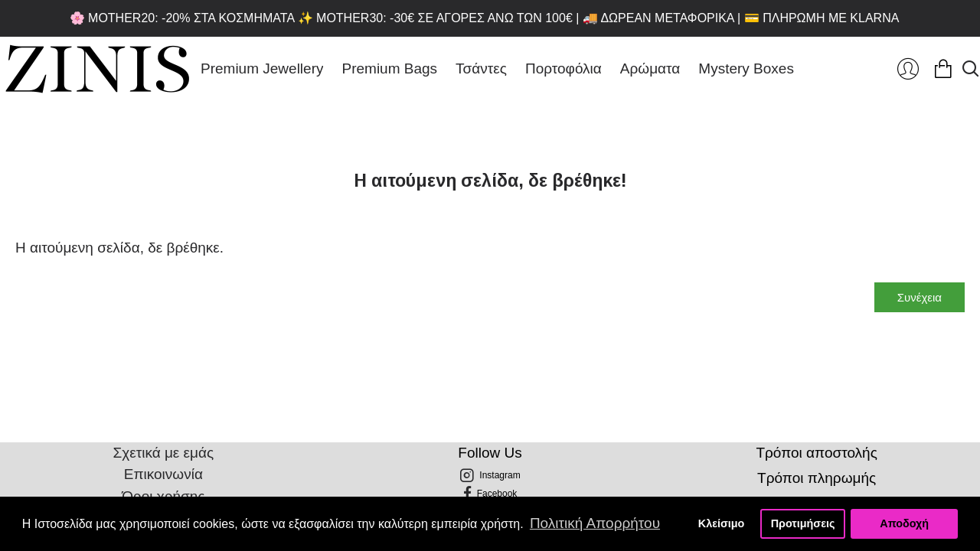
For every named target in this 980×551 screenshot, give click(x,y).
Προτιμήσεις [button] (803, 523)
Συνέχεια (920, 297)
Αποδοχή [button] (904, 523)
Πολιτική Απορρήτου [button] (595, 523)
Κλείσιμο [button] (722, 523)
